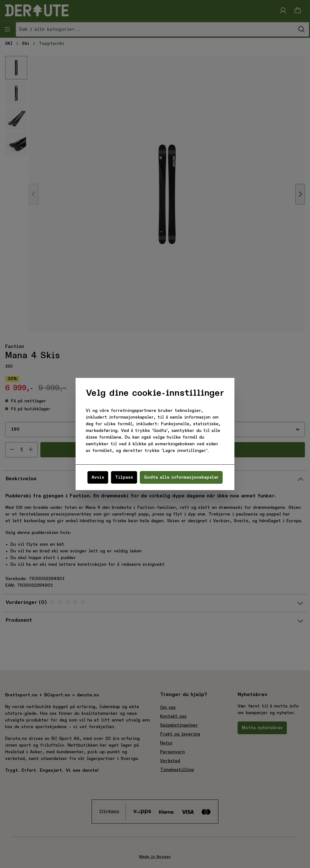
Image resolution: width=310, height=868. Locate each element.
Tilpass (124, 477)
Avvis (98, 477)
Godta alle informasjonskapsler (181, 477)
